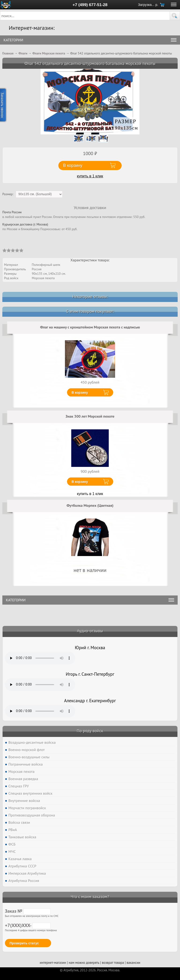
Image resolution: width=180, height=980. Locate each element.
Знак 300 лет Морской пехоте (90, 416)
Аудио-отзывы (90, 631)
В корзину (80, 393)
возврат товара (113, 963)
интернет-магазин (53, 963)
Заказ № (28, 911)
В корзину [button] (73, 165)
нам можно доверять (84, 963)
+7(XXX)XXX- (28, 925)
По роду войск (90, 731)
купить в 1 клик (90, 176)
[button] (175, 16)
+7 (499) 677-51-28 (90, 5)
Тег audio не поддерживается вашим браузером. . (40, 658)
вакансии (133, 963)
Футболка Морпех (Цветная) (90, 505)
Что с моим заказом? (90, 897)
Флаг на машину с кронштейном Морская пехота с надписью (90, 327)
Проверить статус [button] (24, 943)
